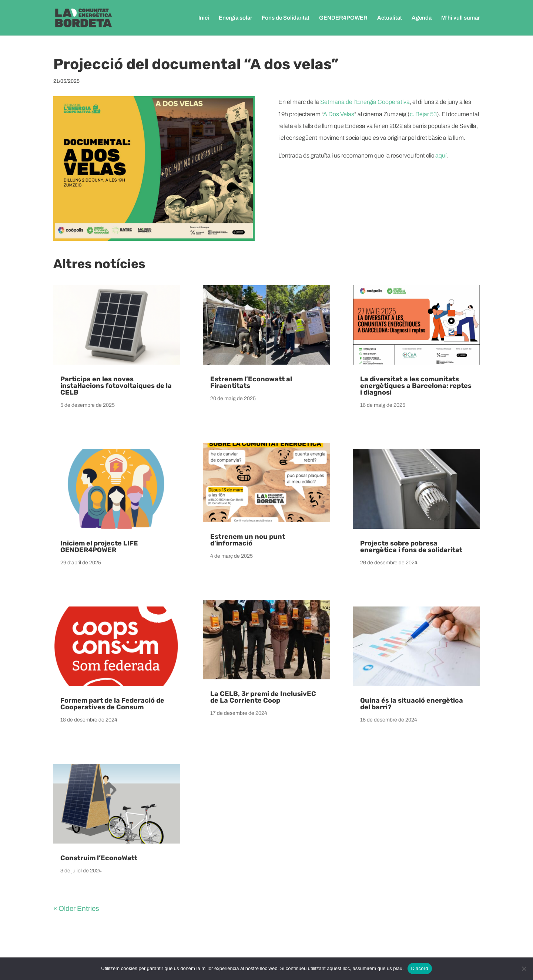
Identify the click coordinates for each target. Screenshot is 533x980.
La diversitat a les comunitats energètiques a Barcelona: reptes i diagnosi (416, 386)
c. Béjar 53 (423, 114)
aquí (441, 156)
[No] (524, 969)
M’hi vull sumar (460, 18)
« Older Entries (76, 908)
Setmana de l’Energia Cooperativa (365, 102)
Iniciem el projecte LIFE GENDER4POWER (99, 547)
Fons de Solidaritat (286, 18)
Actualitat (390, 18)
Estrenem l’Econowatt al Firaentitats (251, 382)
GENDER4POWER (343, 18)
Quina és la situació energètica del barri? (412, 704)
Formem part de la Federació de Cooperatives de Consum (112, 704)
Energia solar (235, 18)
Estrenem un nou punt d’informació (248, 540)
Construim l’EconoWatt (99, 858)
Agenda (422, 18)
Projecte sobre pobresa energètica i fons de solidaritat (411, 547)
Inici (204, 18)
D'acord (420, 968)
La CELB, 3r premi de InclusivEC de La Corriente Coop (263, 697)
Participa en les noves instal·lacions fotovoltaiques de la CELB (116, 386)
